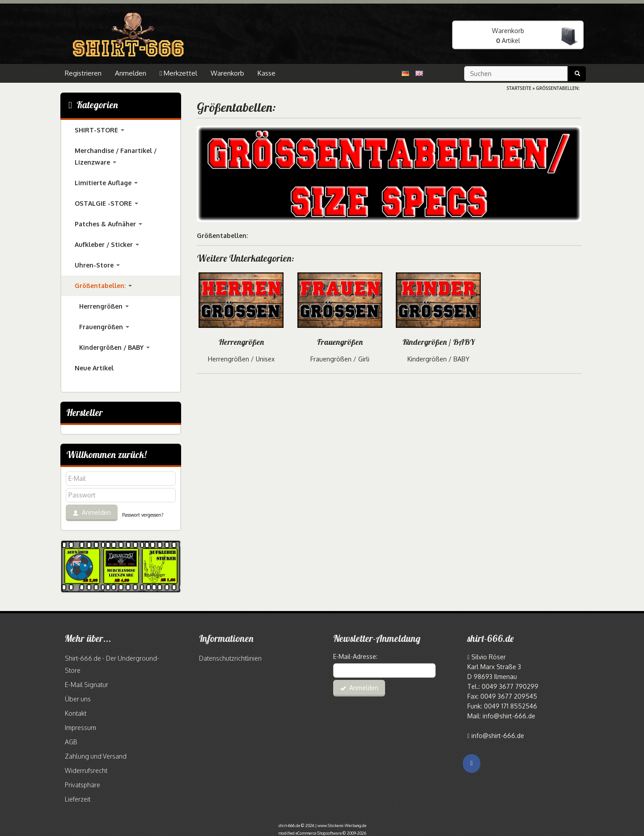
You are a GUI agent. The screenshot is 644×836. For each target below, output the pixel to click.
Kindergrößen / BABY (439, 342)
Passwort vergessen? (143, 515)
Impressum (80, 728)
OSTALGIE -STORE (106, 203)
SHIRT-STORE (100, 130)
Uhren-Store (97, 265)
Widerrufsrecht (86, 770)
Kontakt (76, 713)
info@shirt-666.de (498, 736)
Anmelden (131, 73)
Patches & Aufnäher (108, 224)
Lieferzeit (78, 799)
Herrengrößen (241, 342)
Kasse (267, 73)
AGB (71, 742)
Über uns (78, 699)
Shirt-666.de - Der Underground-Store (112, 664)
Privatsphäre (83, 785)
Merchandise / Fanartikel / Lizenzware (116, 156)
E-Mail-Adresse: (355, 656)
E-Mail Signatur (87, 685)
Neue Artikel (94, 368)
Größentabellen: (103, 286)
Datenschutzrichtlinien (230, 658)
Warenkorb (227, 73)
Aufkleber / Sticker (107, 244)
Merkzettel (178, 73)
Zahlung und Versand (96, 756)
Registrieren (83, 73)
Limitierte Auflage (106, 183)
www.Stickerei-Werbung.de (342, 825)
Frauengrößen (340, 342)
